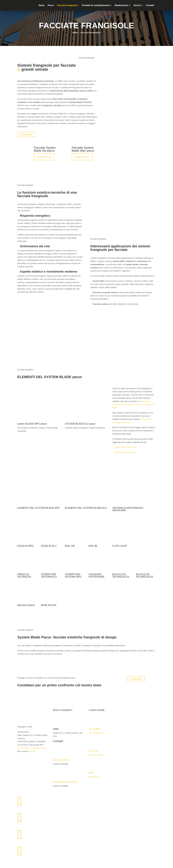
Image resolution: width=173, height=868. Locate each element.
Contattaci (26, 134)
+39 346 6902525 (96, 733)
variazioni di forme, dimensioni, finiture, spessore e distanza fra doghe (133, 405)
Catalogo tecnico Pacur (65, 782)
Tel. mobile (94, 729)
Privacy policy (23, 748)
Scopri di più (44, 157)
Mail (91, 773)
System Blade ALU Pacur (125, 452)
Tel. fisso (93, 751)
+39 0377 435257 (96, 755)
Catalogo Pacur (61, 760)
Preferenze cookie (39, 748)
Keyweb (32, 751)
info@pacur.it (94, 777)
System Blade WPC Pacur (126, 447)
